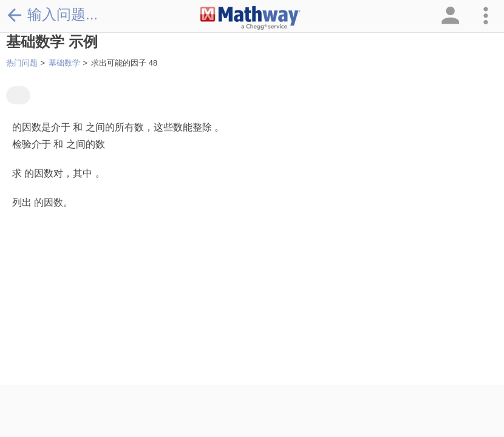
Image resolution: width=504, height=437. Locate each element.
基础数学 (64, 63)
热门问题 (22, 63)
